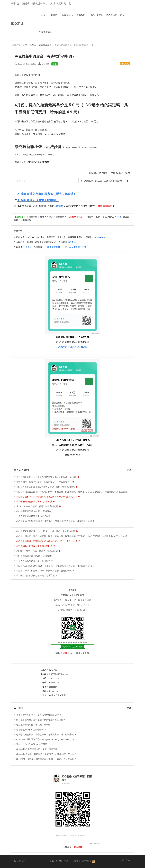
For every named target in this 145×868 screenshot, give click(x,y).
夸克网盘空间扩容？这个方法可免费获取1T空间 (39, 715)
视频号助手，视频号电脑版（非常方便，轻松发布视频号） (44, 482)
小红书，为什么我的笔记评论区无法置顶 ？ (37, 576)
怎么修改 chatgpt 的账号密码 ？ (31, 730)
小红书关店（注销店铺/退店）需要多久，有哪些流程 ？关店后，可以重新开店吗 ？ (55, 521)
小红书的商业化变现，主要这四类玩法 (34, 502)
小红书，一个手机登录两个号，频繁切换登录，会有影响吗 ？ (45, 571)
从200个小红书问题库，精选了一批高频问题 (37, 506)
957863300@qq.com (59, 674)
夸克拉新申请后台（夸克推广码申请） (34, 725)
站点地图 (19, 861)
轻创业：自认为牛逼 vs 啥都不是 (32, 744)
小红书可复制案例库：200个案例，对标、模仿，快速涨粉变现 (46, 487)
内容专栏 (67, 15)
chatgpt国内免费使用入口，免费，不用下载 (37, 749)
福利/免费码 (97, 15)
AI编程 (54, 15)
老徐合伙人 (61, 217)
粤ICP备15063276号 (82, 861)
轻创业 (33, 45)
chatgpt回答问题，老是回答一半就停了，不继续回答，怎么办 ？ (47, 754)
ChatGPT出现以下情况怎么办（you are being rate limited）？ (45, 739)
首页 (43, 15)
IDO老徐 (17, 24)
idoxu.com (54, 691)
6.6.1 (127, 861)
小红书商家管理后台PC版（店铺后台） (35, 511)
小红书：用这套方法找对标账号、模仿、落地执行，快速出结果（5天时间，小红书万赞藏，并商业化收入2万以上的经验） (74, 492)
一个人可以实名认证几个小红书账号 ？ (35, 516)
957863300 (55, 678)
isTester (53, 687)
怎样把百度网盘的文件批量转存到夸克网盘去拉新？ (41, 720)
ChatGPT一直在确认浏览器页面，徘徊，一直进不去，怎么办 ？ (46, 759)
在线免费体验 (47, 32)
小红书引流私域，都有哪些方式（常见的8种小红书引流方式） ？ (47, 497)
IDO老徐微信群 (115, 15)
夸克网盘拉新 (45, 45)
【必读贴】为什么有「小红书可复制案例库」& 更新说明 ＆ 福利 (47, 477)
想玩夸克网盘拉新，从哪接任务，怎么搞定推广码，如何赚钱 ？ (46, 734)
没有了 (21, 181)
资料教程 (82, 15)
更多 (129, 470)
